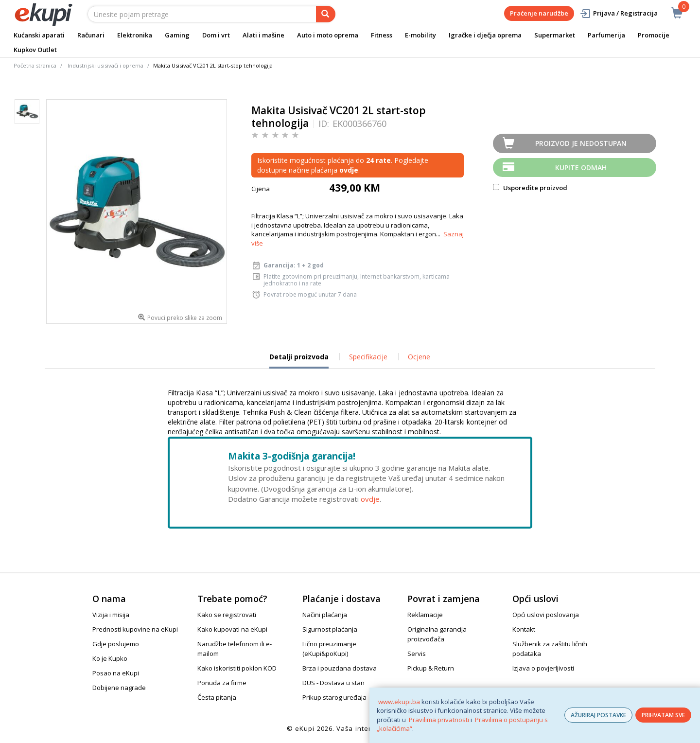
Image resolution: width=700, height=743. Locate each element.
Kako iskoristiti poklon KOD (237, 668)
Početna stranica (35, 65)
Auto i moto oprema (328, 35)
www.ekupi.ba (399, 702)
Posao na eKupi (116, 673)
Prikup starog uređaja (334, 697)
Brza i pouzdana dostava (340, 668)
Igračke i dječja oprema (485, 35)
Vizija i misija (111, 615)
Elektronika (135, 35)
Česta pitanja (217, 697)
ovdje (370, 499)
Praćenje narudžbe (539, 13)
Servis (417, 654)
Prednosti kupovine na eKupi (135, 629)
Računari (91, 35)
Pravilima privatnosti (439, 720)
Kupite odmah (581, 168)
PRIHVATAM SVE (663, 715)
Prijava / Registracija (619, 13)
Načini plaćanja (325, 615)
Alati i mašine (263, 35)
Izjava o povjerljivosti (543, 668)
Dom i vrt (216, 35)
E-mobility (420, 35)
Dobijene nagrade (119, 688)
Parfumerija (606, 35)
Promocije (654, 35)
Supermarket (555, 35)
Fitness (382, 35)
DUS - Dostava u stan (333, 683)
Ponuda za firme (222, 683)
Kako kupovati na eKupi (232, 629)
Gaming (177, 35)
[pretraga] (326, 14)
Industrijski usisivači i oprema (105, 65)
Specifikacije (368, 357)
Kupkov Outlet (35, 50)
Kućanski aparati (39, 35)
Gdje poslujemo (116, 644)
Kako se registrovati (227, 615)
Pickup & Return (431, 668)
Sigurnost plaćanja (330, 629)
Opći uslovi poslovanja (546, 615)
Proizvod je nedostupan (581, 143)
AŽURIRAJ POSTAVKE (598, 715)
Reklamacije (425, 615)
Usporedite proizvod (530, 188)
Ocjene (419, 357)
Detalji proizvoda (299, 360)
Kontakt (524, 629)
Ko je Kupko (110, 658)
